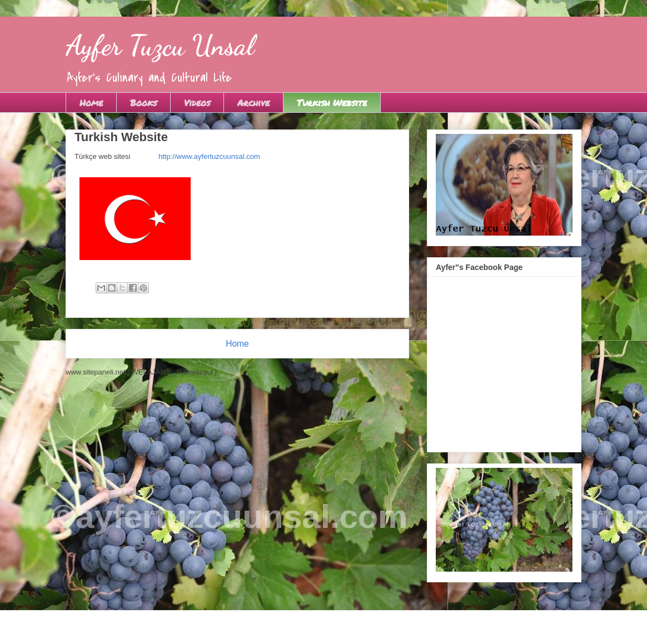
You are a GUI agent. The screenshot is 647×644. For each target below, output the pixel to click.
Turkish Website (332, 103)
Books (143, 103)
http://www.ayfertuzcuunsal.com (209, 156)
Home (91, 103)
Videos (197, 103)
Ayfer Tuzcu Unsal (160, 46)
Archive (253, 103)
